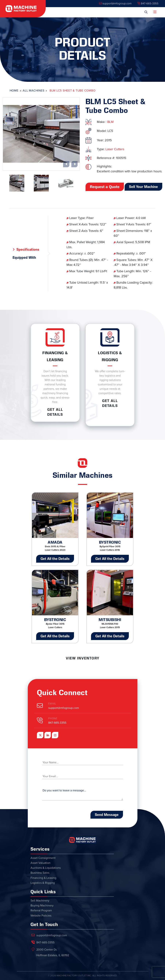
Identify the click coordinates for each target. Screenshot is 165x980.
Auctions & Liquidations (46, 868)
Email (52, 704)
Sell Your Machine (143, 187)
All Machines (33, 91)
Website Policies (41, 916)
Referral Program (41, 910)
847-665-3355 (148, 3)
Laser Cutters (115, 149)
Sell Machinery (40, 901)
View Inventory (83, 658)
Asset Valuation (40, 863)
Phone (53, 718)
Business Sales (40, 873)
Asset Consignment (43, 858)
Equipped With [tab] (24, 257)
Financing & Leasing (43, 878)
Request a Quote (105, 187)
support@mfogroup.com (115, 3)
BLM (110, 122)
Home (14, 91)
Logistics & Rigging (43, 883)
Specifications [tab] (28, 249)
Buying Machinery (42, 906)
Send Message (107, 815)
